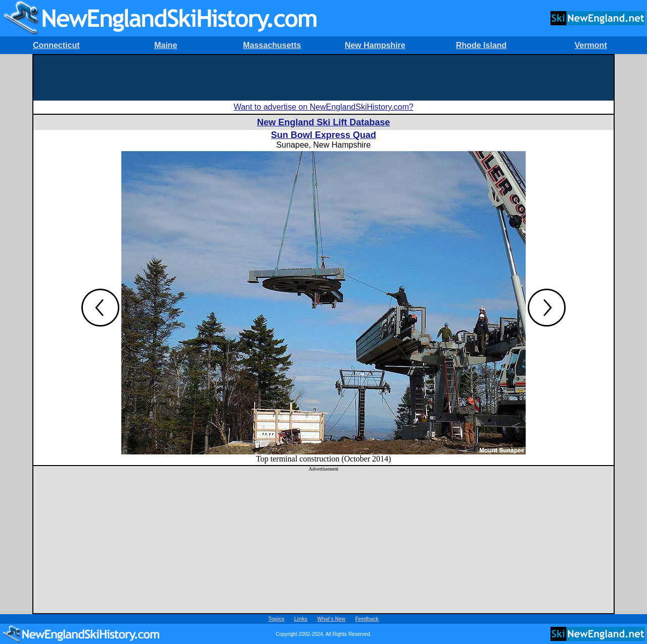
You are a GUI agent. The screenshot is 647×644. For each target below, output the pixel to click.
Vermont (591, 45)
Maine (166, 45)
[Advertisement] (323, 78)
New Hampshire (375, 45)
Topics (276, 619)
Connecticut (56, 45)
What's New (332, 619)
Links (301, 619)
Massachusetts (272, 45)
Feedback (367, 619)
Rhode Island (481, 45)
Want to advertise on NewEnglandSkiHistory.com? (323, 107)
